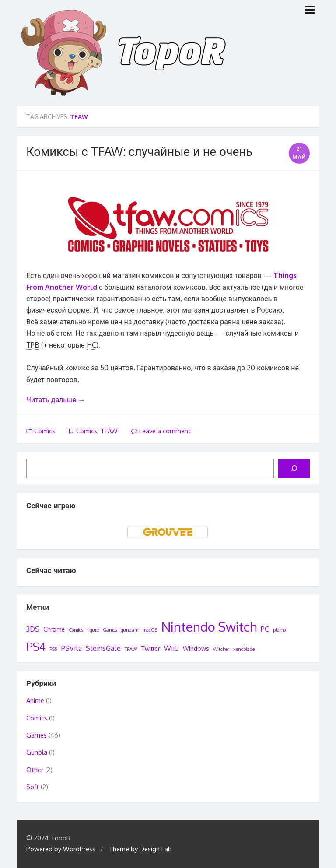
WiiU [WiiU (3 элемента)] (171, 648)
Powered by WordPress (61, 849)
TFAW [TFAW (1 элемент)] (131, 649)
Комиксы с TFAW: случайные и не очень (139, 151)
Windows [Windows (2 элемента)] (196, 648)
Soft (33, 787)
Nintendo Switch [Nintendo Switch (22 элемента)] (209, 627)
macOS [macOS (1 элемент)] (150, 630)
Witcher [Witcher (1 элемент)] (221, 649)
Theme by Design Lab (140, 849)
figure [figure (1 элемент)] (93, 630)
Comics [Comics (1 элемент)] (76, 630)
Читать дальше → (56, 400)
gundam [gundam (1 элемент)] (129, 630)
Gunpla (37, 752)
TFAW (109, 431)
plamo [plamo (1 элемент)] (279, 630)
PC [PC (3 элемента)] (265, 629)
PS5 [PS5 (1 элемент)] (53, 649)
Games (37, 735)
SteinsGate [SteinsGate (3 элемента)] (103, 648)
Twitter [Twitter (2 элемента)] (150, 648)
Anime (35, 701)
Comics (45, 431)
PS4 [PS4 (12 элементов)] (36, 647)
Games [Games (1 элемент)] (110, 630)
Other (35, 770)
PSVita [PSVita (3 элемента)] (72, 648)
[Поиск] (294, 468)
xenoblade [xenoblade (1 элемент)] (244, 649)
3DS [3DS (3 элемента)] (33, 629)
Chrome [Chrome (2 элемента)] (54, 629)
